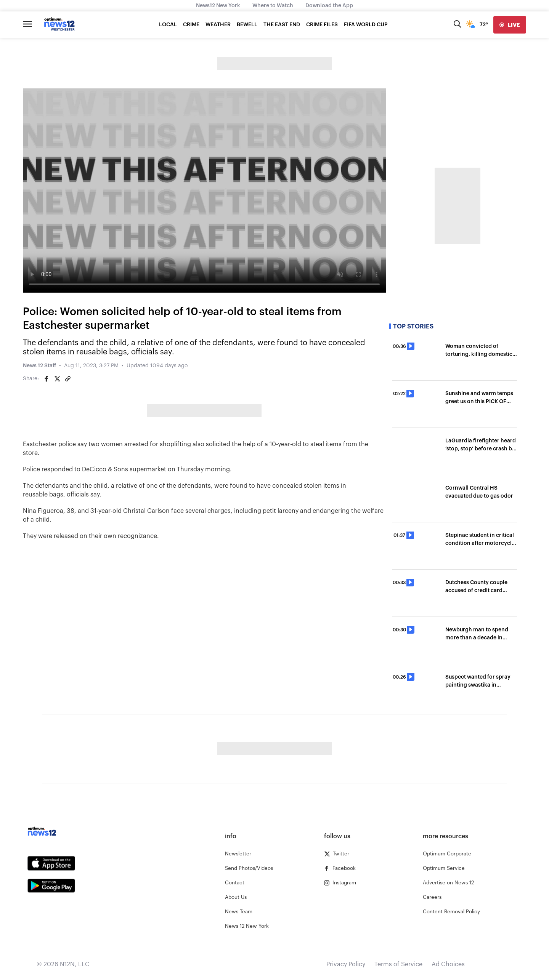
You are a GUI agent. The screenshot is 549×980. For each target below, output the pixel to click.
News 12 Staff (39, 366)
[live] (510, 25)
